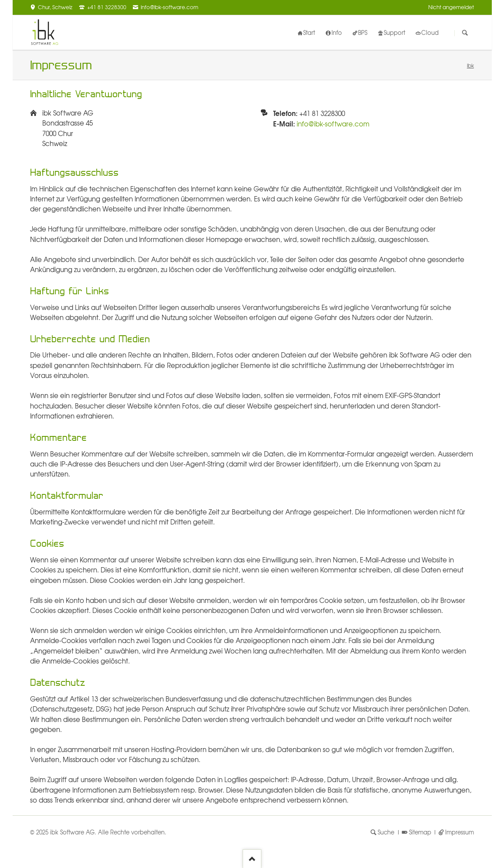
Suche (386, 832)
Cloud (430, 32)
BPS (363, 32)
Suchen (465, 33)
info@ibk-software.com (333, 124)
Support (394, 32)
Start (309, 32)
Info (337, 32)
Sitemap (420, 832)
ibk (470, 65)
